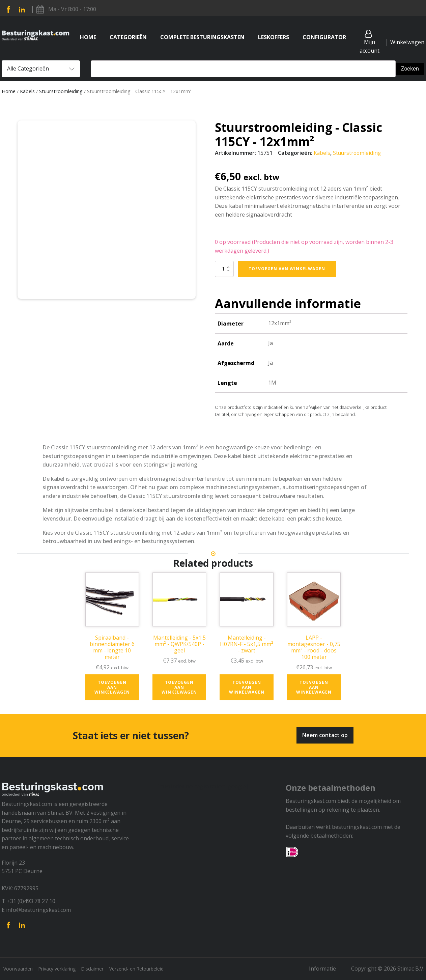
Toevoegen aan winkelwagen (287, 268)
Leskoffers (274, 37)
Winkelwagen (407, 42)
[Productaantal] (224, 269)
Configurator (324, 37)
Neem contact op (325, 735)
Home (88, 37)
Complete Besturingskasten (202, 37)
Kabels (27, 91)
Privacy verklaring (63, 969)
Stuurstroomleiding (61, 91)
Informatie (328, 969)
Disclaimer (103, 969)
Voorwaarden (19, 969)
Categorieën (128, 37)
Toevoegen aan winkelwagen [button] (112, 687)
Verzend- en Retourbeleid (152, 969)
